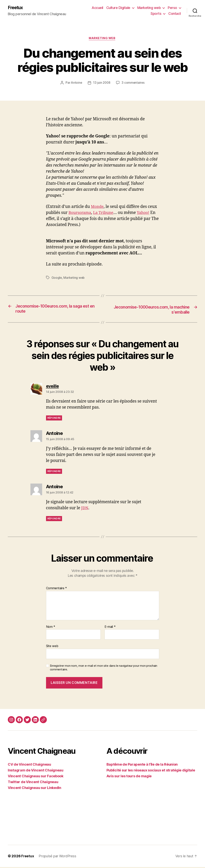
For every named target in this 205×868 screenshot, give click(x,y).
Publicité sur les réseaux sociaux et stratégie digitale (151, 771)
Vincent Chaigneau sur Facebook (36, 777)
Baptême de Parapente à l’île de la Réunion (142, 765)
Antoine (76, 84)
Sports (156, 14)
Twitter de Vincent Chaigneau (33, 783)
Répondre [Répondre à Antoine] (54, 472)
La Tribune (105, 213)
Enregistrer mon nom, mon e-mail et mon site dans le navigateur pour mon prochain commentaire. (104, 669)
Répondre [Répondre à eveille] (54, 419)
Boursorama (81, 213)
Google (57, 278)
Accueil (97, 8)
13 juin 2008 (102, 84)
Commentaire (57, 589)
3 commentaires (134, 84)
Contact (175, 14)
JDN (85, 509)
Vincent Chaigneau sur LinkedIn (35, 789)
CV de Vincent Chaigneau (29, 765)
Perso (172, 8)
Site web (52, 647)
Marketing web (149, 8)
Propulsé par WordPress (58, 857)
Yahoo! (53, 219)
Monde (98, 207)
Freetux (16, 8)
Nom (51, 628)
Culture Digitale (118, 8)
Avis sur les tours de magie (129, 777)
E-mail (110, 628)
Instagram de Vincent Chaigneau (36, 771)
